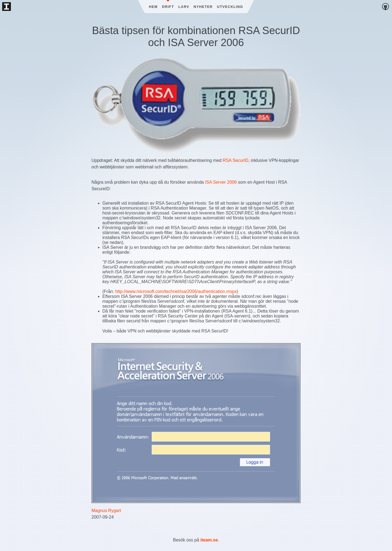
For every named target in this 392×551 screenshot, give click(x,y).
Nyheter (203, 7)
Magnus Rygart (106, 511)
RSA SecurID (235, 160)
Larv (184, 7)
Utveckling (230, 7)
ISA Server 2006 (221, 182)
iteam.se (209, 540)
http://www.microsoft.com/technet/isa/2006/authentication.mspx (176, 291)
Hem (153, 7)
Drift (168, 7)
